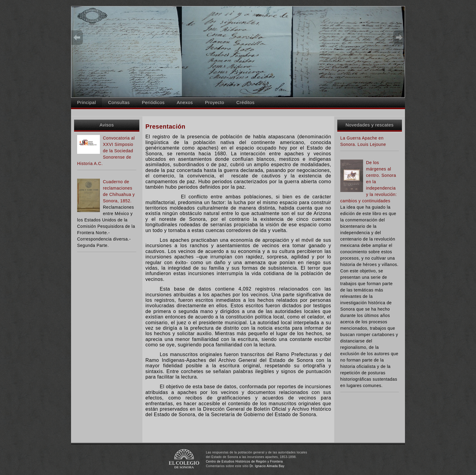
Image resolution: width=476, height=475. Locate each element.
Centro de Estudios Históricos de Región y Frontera (244, 462)
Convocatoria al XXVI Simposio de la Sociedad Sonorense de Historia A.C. (106, 151)
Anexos (185, 102)
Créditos (246, 102)
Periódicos (153, 102)
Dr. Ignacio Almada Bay (267, 466)
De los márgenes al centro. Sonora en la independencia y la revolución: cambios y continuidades (369, 182)
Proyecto (214, 102)
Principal (87, 102)
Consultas (119, 102)
